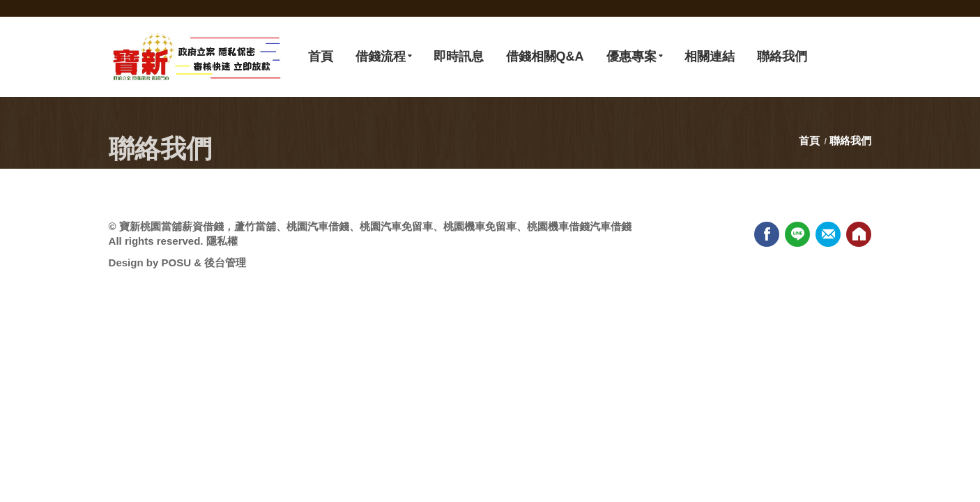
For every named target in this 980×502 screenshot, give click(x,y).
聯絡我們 (850, 140)
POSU (176, 263)
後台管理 (225, 263)
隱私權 (222, 241)
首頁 (811, 140)
